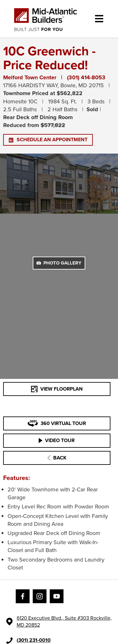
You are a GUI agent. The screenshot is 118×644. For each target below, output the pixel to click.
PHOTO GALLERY (59, 263)
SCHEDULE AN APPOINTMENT (48, 140)
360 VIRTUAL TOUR (57, 423)
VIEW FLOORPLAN (57, 389)
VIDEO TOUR (57, 440)
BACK (57, 458)
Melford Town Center (30, 77)
